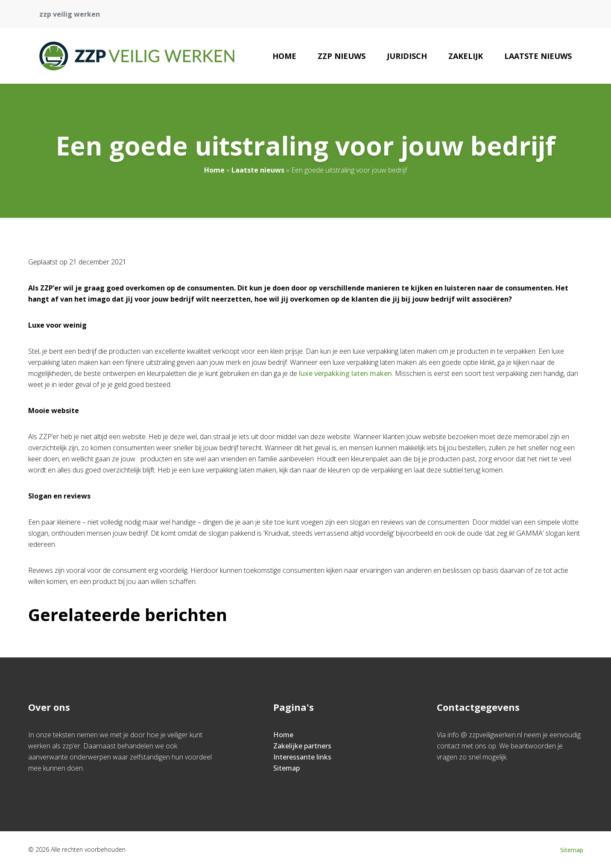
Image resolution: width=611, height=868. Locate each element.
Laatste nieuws (538, 56)
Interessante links (302, 757)
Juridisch (407, 56)
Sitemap (286, 768)
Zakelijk (466, 56)
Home (284, 56)
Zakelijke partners (302, 746)
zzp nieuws (342, 56)
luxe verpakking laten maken (345, 373)
